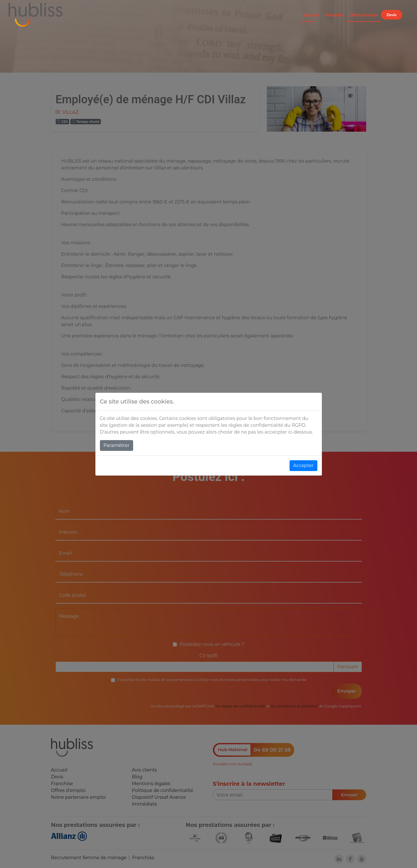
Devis (392, 15)
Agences (312, 15)
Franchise (334, 15)
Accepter (303, 465)
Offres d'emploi (364, 15)
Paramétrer (117, 445)
